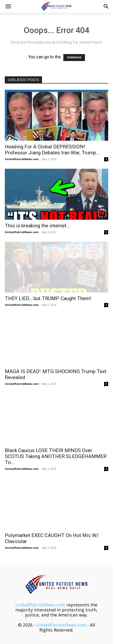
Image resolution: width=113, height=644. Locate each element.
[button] (8, 6)
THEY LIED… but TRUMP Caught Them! (48, 298)
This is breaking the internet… (37, 226)
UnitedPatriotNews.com (22, 159)
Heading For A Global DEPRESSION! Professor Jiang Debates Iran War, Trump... (52, 150)
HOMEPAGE (74, 58)
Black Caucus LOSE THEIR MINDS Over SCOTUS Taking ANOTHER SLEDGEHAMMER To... (56, 456)
